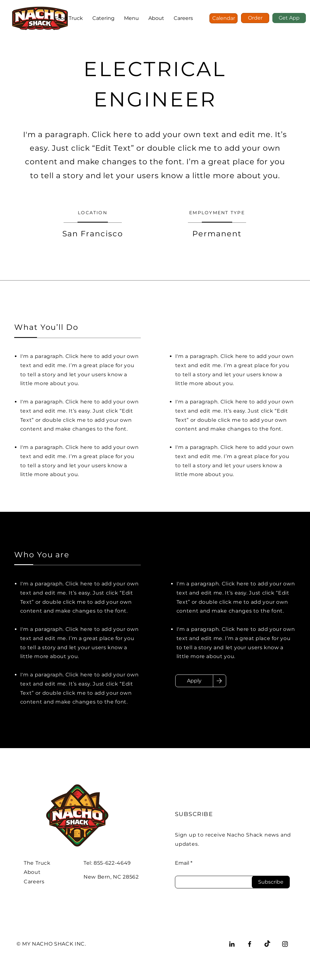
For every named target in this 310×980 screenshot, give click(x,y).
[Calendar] (223, 18)
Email (182, 863)
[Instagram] (285, 944)
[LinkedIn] (232, 944)
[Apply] (194, 681)
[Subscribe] (271, 882)
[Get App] (289, 18)
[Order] (255, 18)
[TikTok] (267, 944)
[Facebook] (250, 944)
